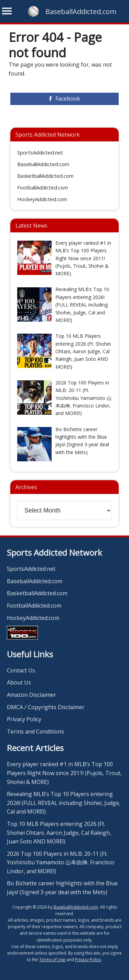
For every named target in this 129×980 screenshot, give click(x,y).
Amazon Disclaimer (31, 695)
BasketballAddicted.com (45, 176)
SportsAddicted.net (40, 152)
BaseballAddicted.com (81, 11)
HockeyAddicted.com (42, 199)
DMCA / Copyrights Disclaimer (46, 707)
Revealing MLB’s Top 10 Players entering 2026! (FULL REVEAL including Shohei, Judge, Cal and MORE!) (64, 803)
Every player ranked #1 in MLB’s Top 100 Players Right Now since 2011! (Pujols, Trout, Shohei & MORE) (64, 773)
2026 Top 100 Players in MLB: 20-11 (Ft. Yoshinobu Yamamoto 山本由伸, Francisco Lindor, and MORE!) (61, 862)
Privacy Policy (24, 719)
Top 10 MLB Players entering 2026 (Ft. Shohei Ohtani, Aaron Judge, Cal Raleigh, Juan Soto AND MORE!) (59, 833)
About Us (19, 682)
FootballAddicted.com (43, 187)
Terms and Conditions (35, 731)
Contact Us (21, 670)
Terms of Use (52, 960)
